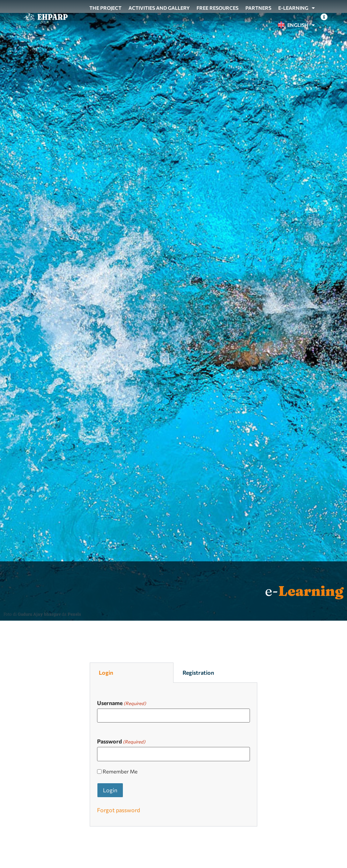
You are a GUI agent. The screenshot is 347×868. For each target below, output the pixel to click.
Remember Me (120, 772)
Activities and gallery (159, 8)
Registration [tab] (198, 672)
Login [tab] (106, 672)
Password (121, 741)
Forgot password (119, 810)
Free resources (217, 8)
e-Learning (297, 8)
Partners (258, 8)
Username (121, 703)
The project (105, 8)
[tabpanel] (173, 755)
